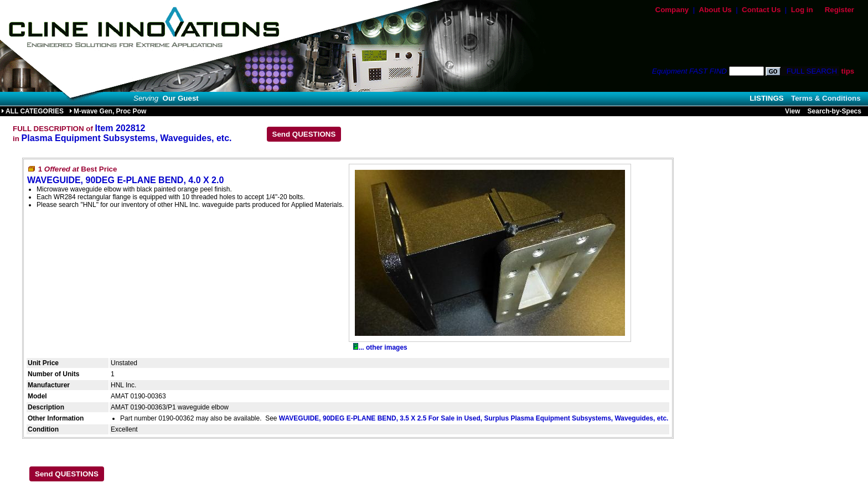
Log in (802, 10)
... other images (380, 347)
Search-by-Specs (835, 111)
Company (672, 10)
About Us (715, 10)
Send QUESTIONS (304, 134)
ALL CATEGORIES (32, 111)
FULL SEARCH (811, 71)
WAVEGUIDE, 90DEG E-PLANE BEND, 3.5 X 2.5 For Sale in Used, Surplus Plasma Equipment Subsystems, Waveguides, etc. (474, 418)
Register (839, 10)
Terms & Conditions (826, 98)
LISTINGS (766, 98)
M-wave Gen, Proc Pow (108, 111)
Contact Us (761, 10)
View (792, 111)
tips (848, 71)
